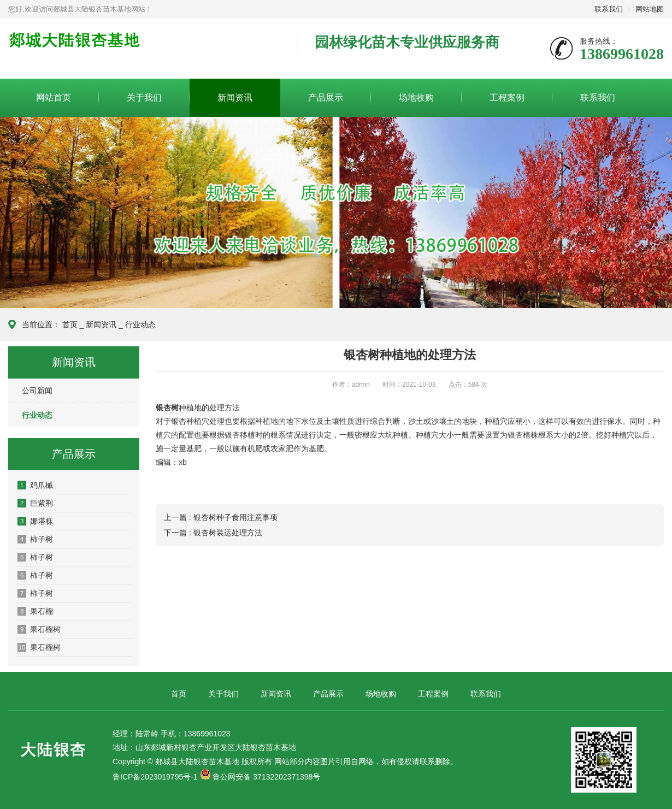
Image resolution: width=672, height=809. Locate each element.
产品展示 (326, 98)
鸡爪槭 (35, 485)
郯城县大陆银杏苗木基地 (145, 49)
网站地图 (650, 9)
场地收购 (416, 98)
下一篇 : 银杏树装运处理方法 (213, 533)
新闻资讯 (235, 98)
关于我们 (144, 98)
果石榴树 (39, 629)
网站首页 (54, 98)
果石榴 (35, 611)
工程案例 (507, 98)
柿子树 (35, 539)
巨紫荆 (35, 503)
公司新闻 (37, 391)
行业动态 (140, 324)
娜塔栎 (35, 521)
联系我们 (609, 9)
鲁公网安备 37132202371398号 (266, 777)
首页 (70, 324)
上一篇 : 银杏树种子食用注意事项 (221, 517)
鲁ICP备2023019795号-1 (155, 777)
